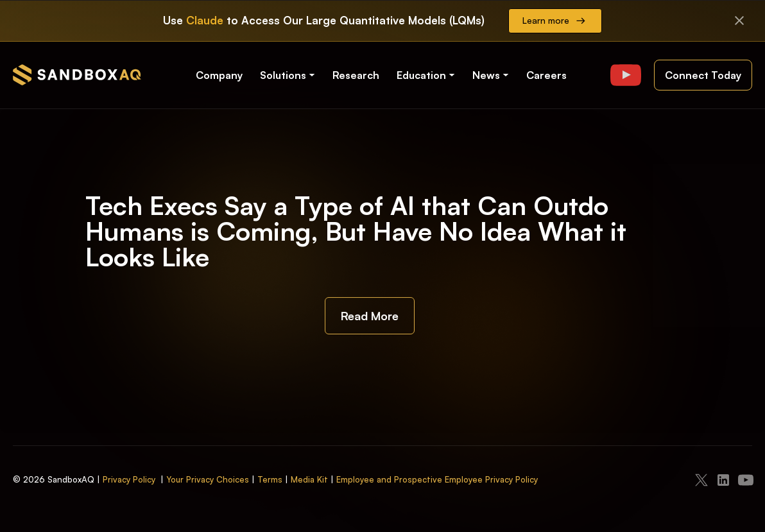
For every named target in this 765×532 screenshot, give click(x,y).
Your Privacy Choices (208, 479)
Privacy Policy (129, 479)
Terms (270, 479)
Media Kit (309, 479)
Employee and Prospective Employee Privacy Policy (437, 479)
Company (219, 75)
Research (356, 75)
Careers (546, 75)
